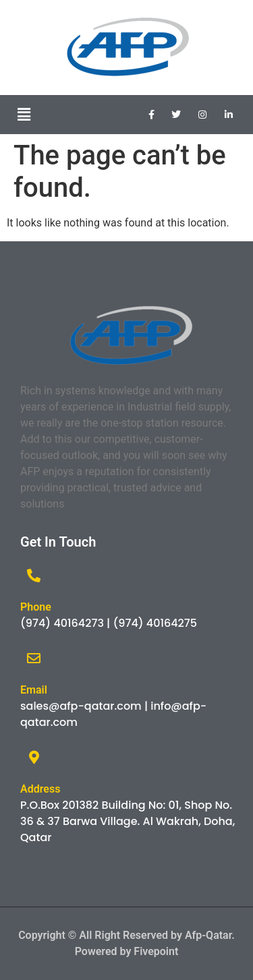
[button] (24, 115)
